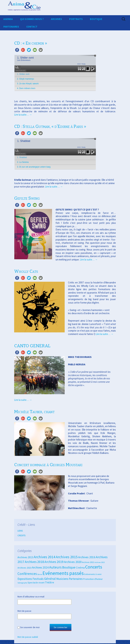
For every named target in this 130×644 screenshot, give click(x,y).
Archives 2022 (100, 562)
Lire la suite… (23, 115)
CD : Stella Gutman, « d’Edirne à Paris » (50, 126)
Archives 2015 (67, 557)
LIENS (20, 531)
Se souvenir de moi (30, 627)
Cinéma (80, 568)
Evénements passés (63, 573)
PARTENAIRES (11, 27)
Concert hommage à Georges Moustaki (48, 465)
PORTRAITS (76, 19)
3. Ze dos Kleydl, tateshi (28, 84)
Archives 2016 (87, 557)
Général (50, 579)
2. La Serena (23, 162)
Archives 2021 (88, 562)
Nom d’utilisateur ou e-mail (31, 597)
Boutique (69, 567)
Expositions (25, 579)
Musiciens (62, 579)
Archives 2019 (54, 562)
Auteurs (55, 567)
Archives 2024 (40, 567)
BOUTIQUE (96, 19)
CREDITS (22, 535)
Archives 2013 (25, 557)
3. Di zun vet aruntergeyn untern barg (34, 167)
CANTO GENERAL (32, 346)
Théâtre (50, 582)
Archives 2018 (34, 562)
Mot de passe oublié (28, 637)
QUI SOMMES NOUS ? (32, 19)
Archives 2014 (44, 557)
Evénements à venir (93, 574)
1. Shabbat (22, 157)
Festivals (38, 579)
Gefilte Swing (27, 198)
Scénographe (22, 583)
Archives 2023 (25, 568)
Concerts (94, 567)
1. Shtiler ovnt (23, 74)
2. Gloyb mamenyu (26, 79)
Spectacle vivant (36, 583)
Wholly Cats (26, 271)
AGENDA (8, 19)
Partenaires (76, 579)
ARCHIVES (56, 19)
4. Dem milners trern (26, 88)
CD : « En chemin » (31, 43)
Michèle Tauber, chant (34, 412)
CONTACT (32, 27)
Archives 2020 (73, 562)
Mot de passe (24, 611)
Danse (40, 574)
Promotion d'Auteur (93, 579)
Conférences (27, 574)
